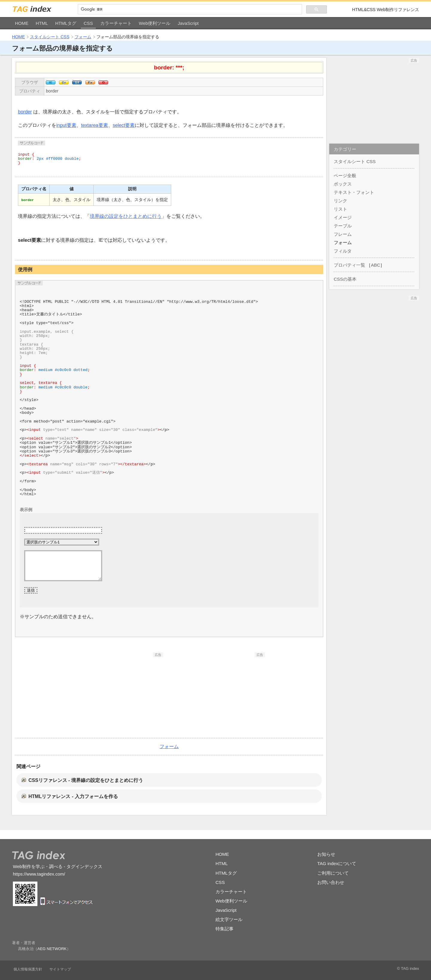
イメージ (343, 217)
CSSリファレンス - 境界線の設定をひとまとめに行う (86, 780)
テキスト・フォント (354, 192)
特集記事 (224, 929)
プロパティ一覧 (349, 265)
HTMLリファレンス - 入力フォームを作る (73, 796)
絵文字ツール (229, 919)
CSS (88, 23)
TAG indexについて (337, 863)
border (52, 91)
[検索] (190, 9)
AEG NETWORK (52, 949)
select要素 (124, 125)
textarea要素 (95, 125)
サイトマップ (60, 969)
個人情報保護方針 (28, 969)
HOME (22, 23)
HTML (42, 23)
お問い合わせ (331, 882)
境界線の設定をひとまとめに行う (126, 216)
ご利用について (333, 873)
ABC (375, 265)
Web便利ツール (155, 23)
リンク (340, 201)
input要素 (66, 125)
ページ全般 (345, 176)
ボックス (343, 184)
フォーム (83, 37)
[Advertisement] (118, 695)
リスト (340, 209)
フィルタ (343, 251)
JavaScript (188, 23)
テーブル (343, 226)
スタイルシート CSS (50, 37)
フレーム (343, 234)
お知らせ (326, 854)
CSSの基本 (345, 279)
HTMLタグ (66, 23)
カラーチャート (116, 23)
